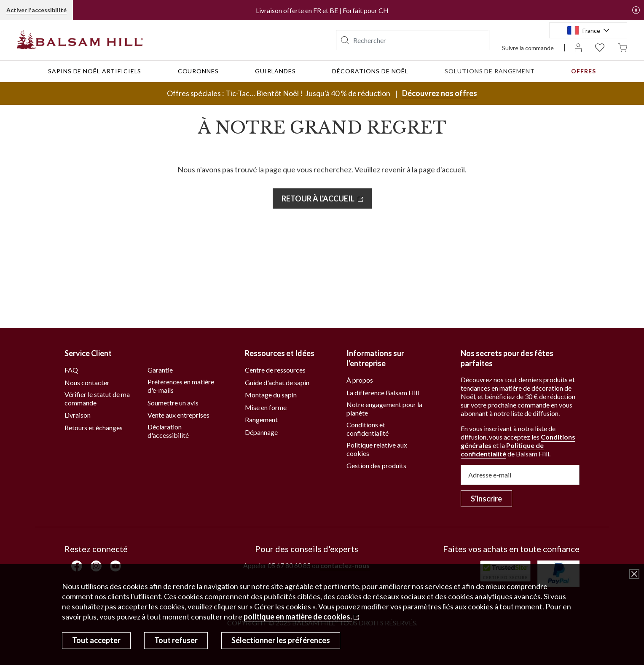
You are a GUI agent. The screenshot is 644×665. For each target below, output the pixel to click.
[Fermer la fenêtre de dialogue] (634, 574)
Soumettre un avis (173, 403)
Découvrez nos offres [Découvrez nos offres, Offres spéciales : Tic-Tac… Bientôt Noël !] (440, 93)
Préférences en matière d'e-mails (181, 386)
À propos (360, 380)
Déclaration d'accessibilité (168, 431)
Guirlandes (275, 71)
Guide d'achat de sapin (277, 382)
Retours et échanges (94, 428)
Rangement (261, 420)
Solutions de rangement (490, 71)
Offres (583, 71)
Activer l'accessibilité (36, 10)
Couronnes (198, 71)
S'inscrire (486, 499)
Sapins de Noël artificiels (95, 71)
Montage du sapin (271, 395)
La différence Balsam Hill (383, 393)
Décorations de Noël (370, 71)
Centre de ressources (275, 370)
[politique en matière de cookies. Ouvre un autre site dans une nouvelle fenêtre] (301, 617)
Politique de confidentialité (502, 449)
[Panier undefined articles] (623, 47)
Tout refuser (176, 640)
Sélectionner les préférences (281, 640)
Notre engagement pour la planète (384, 409)
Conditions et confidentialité (368, 429)
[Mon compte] (578, 47)
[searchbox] (413, 40)
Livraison (78, 415)
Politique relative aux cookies (377, 449)
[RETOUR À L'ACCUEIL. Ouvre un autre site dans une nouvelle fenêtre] (322, 198)
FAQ (71, 370)
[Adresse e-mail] (520, 475)
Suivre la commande (528, 48)
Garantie (160, 370)
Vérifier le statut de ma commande (97, 398)
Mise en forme (266, 407)
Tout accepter (96, 640)
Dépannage (261, 432)
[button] (636, 10)
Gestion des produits (376, 465)
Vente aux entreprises (178, 415)
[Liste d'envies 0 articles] (600, 47)
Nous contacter (87, 382)
